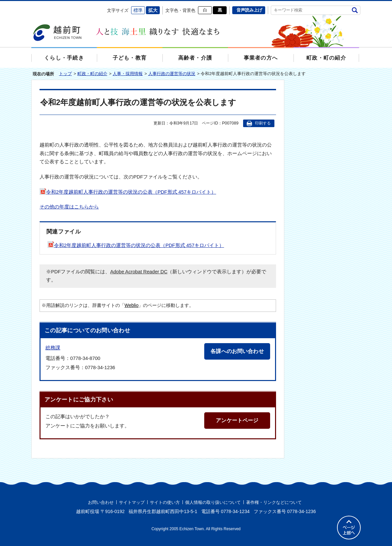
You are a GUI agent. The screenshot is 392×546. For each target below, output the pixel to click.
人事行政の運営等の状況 (172, 74)
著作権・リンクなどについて (274, 502)
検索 (355, 10)
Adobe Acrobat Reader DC (139, 272)
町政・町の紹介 (92, 74)
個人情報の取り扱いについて (213, 502)
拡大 (153, 10)
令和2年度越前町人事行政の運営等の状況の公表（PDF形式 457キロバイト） (128, 192)
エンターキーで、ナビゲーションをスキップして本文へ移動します (31, 5)
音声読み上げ (249, 10)
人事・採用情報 (128, 74)
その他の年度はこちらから (69, 207)
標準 (138, 10)
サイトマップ (132, 502)
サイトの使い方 (165, 502)
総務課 (53, 348)
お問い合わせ (101, 502)
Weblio (131, 305)
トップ (65, 74)
